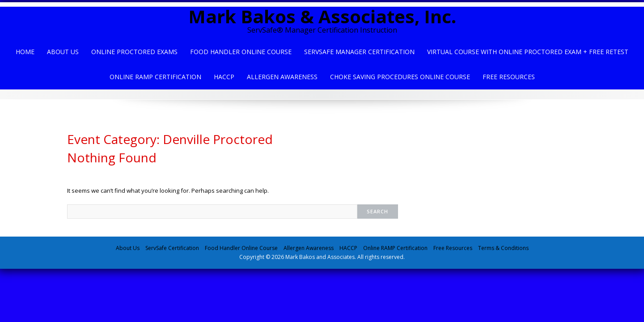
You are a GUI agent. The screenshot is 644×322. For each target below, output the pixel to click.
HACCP (224, 77)
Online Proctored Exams (134, 52)
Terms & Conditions (503, 248)
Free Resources (509, 77)
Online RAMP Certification (395, 248)
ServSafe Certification (172, 248)
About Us (63, 52)
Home (25, 52)
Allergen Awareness (282, 77)
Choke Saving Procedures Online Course (400, 77)
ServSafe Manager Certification (359, 52)
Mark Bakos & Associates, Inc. (322, 16)
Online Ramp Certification (155, 77)
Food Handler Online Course (241, 52)
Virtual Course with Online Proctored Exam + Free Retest (528, 52)
